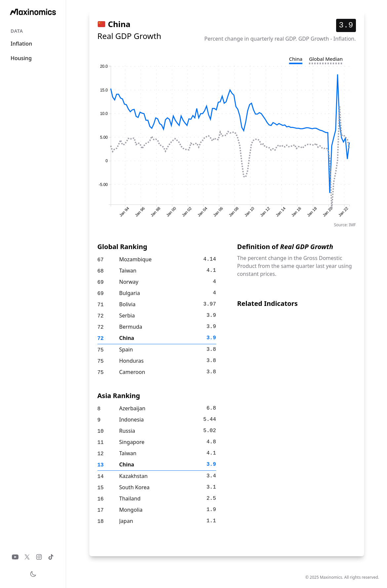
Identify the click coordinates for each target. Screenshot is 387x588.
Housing (21, 58)
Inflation (21, 44)
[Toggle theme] (33, 574)
